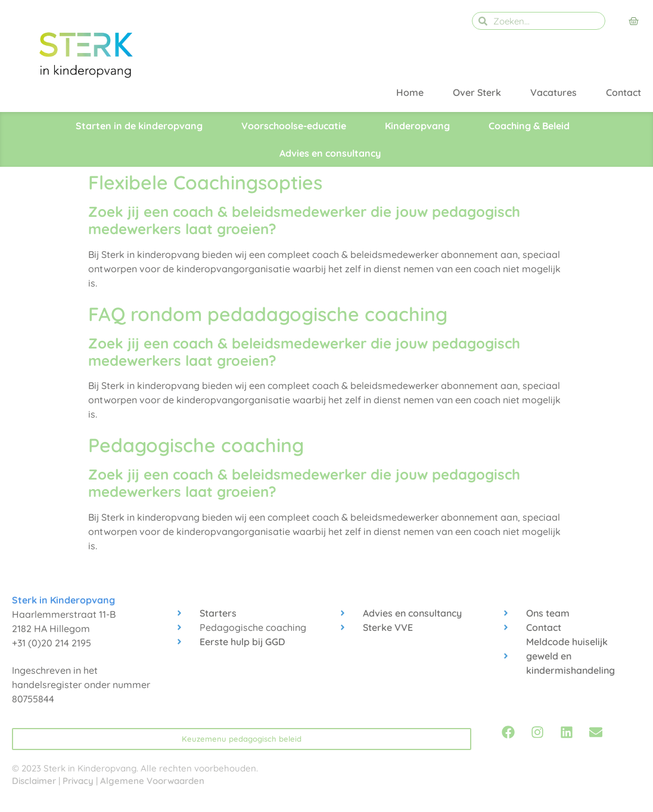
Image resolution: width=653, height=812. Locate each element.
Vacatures (554, 92)
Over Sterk (477, 92)
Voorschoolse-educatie (294, 126)
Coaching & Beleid (529, 126)
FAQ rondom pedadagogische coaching (268, 314)
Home (410, 92)
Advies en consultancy (330, 153)
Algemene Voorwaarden (152, 781)
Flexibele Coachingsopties (205, 182)
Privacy (78, 781)
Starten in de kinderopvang (139, 126)
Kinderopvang (417, 126)
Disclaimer (34, 781)
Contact (624, 92)
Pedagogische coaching (196, 445)
